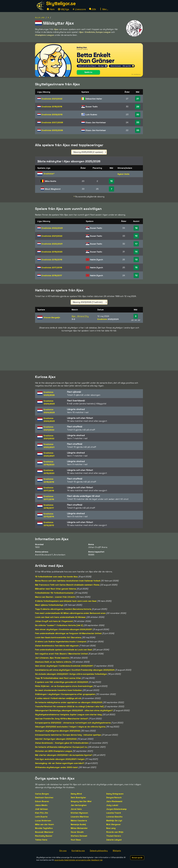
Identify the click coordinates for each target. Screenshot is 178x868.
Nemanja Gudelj (78, 824)
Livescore (79, 9)
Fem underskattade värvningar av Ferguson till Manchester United (68, 633)
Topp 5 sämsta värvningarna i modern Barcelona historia (63, 609)
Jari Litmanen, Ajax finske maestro (52, 658)
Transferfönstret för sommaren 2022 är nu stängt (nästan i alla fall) (69, 706)
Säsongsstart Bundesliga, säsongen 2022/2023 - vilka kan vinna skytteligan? (74, 710)
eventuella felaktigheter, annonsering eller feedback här (78, 860)
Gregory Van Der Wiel (81, 801)
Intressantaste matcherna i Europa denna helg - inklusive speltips (68, 735)
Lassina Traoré (114, 813)
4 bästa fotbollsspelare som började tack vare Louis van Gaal (66, 601)
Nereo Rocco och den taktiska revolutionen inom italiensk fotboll (68, 581)
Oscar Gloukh (77, 832)
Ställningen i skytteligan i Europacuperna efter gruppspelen (65, 694)
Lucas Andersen (43, 820)
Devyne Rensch (114, 797)
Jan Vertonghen (79, 805)
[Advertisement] (89, 353)
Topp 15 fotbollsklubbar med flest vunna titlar (58, 678)
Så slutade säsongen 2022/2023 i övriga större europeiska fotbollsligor (71, 674)
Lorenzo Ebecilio (114, 817)
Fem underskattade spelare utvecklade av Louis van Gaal (64, 650)
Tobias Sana (41, 840)
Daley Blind (76, 794)
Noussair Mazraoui (44, 832)
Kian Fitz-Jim (41, 813)
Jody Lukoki (112, 805)
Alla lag (40, 18)
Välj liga (63, 9)
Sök (93, 9)
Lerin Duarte (41, 817)
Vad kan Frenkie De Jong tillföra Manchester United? (62, 719)
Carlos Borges (42, 794)
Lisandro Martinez (80, 817)
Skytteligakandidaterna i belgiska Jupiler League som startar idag (68, 714)
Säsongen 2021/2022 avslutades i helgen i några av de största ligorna (70, 727)
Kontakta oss (78, 851)
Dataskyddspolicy (99, 851)
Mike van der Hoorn (44, 824)
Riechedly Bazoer (44, 836)
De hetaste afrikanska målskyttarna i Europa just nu (61, 747)
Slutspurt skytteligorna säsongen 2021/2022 (58, 731)
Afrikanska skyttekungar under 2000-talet (56, 767)
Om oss (63, 851)
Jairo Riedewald (114, 801)
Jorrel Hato (76, 809)
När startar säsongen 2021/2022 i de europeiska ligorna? (64, 755)
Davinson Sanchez (44, 797)
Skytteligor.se (61, 3)
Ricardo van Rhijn (115, 832)
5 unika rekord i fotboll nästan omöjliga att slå (58, 698)
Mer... (104, 9)
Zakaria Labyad (114, 840)
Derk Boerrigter (78, 797)
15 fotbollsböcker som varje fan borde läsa (56, 577)
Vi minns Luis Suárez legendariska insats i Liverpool (61, 641)
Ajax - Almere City (80, 316)
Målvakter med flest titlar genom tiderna (56, 589)
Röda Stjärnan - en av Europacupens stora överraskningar (64, 686)
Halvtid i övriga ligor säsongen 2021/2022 (56, 739)
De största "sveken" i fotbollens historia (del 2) (59, 625)
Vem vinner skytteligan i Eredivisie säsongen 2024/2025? (64, 629)
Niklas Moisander (79, 828)
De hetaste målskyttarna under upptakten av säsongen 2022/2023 (69, 702)
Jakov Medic (41, 805)
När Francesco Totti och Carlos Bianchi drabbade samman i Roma (67, 585)
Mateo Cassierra (79, 820)
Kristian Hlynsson (79, 813)
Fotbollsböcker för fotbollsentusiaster (54, 593)
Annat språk (137, 858)
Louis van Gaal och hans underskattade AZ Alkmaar (60, 617)
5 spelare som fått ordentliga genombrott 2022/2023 (62, 682)
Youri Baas (76, 840)
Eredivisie (52, 99)
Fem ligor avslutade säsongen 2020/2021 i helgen (60, 759)
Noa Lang (111, 828)
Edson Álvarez (42, 801)
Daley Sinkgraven (115, 794)
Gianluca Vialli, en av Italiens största (53, 662)
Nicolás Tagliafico (44, 828)
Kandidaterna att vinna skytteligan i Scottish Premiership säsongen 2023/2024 (75, 670)
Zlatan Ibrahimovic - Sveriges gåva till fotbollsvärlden (62, 743)
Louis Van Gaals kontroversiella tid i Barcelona (58, 637)
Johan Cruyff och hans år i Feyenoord (54, 621)
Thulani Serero (114, 836)
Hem (51, 9)
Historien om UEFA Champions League (54, 751)
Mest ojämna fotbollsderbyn (49, 605)
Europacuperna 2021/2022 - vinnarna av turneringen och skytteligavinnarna (73, 723)
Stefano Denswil (79, 836)
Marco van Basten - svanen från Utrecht (55, 597)
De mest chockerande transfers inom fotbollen (59, 690)
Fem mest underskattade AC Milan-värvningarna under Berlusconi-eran (70, 613)
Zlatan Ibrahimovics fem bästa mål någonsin (57, 646)
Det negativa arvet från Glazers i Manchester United (61, 654)
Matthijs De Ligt (114, 820)
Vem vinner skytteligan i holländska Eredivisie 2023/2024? (64, 666)
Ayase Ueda (123, 174)
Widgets (117, 851)
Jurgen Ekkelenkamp (116, 809)
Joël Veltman (41, 809)
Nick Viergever (113, 824)
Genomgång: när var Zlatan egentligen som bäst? (60, 763)
